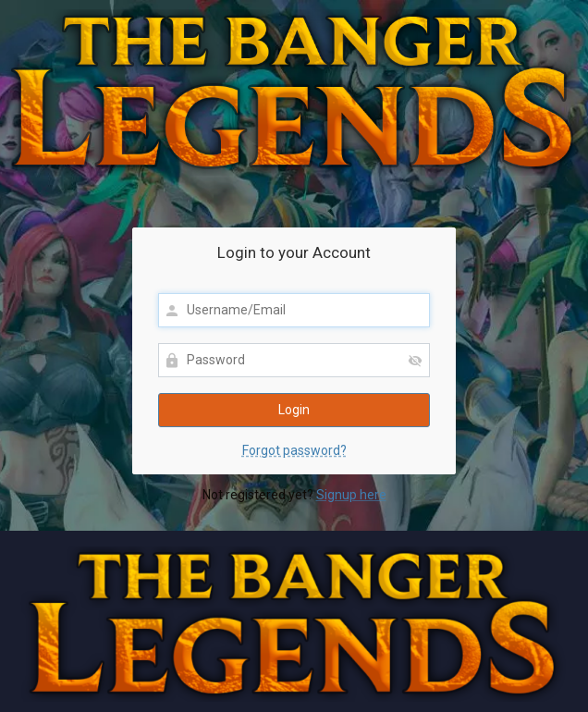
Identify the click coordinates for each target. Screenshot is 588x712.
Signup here (351, 495)
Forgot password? (294, 450)
